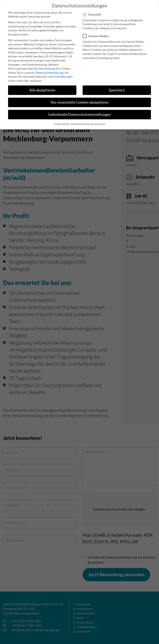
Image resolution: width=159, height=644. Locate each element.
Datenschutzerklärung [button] (82, 122)
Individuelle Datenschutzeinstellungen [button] (79, 112)
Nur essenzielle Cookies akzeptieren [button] (79, 100)
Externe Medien (97, 33)
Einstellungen (64, 74)
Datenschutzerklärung (49, 70)
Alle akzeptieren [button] (42, 87)
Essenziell (93, 12)
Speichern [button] (117, 87)
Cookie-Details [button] (61, 122)
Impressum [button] (100, 122)
